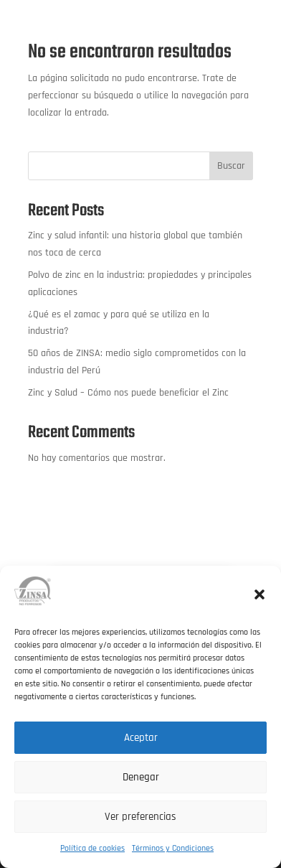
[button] (259, 594)
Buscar (231, 166)
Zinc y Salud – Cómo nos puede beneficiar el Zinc (128, 393)
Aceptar (141, 738)
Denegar (141, 777)
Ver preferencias (140, 817)
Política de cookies (92, 848)
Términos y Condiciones (173, 848)
